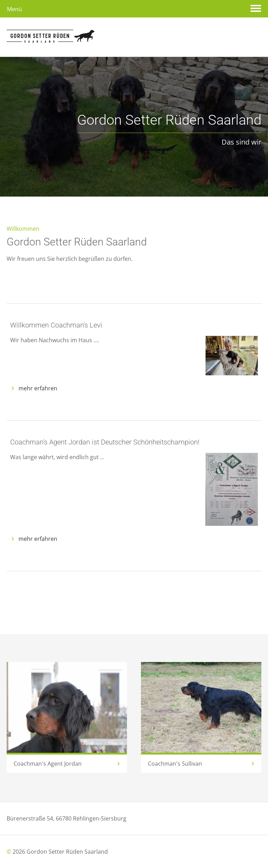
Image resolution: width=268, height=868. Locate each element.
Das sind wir (169, 130)
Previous (233, 175)
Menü (14, 9)
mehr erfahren (38, 388)
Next (254, 175)
